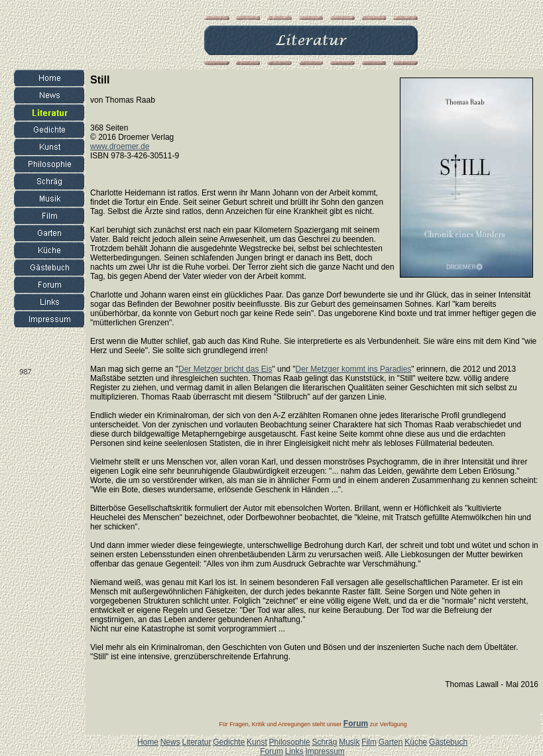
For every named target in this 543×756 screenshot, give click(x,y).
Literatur (196, 742)
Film (369, 742)
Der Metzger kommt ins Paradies (354, 369)
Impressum (325, 751)
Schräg (324, 742)
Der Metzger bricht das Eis (225, 369)
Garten (391, 742)
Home (148, 742)
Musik (349, 742)
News (170, 742)
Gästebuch (448, 742)
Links (294, 751)
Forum (271, 751)
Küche (416, 742)
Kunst (257, 742)
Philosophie (290, 742)
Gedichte (229, 742)
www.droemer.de (120, 146)
